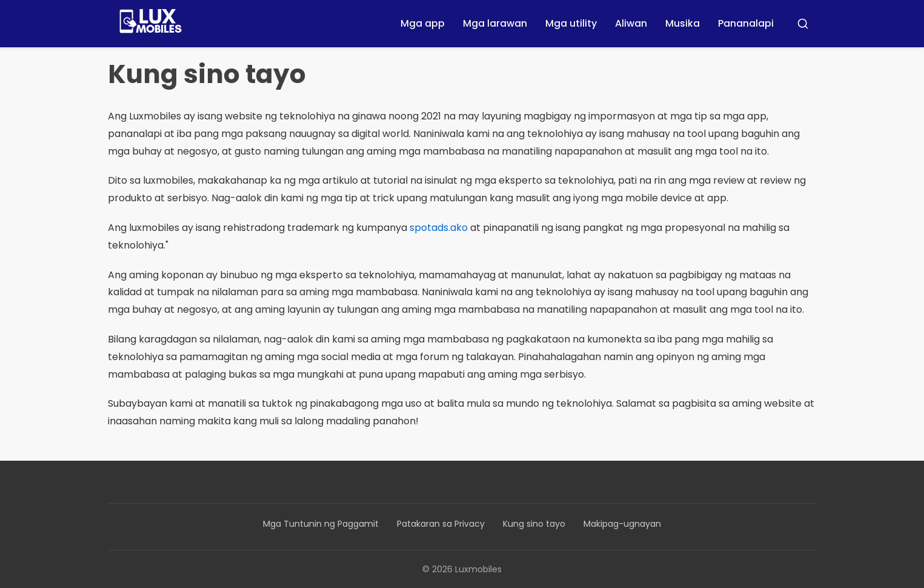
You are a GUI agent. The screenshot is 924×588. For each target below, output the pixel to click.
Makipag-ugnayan (622, 524)
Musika (683, 23)
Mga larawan (495, 23)
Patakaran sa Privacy (441, 524)
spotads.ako (439, 228)
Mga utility (571, 23)
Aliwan (631, 23)
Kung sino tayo (534, 524)
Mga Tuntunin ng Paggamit (321, 524)
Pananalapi (746, 23)
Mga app (423, 23)
